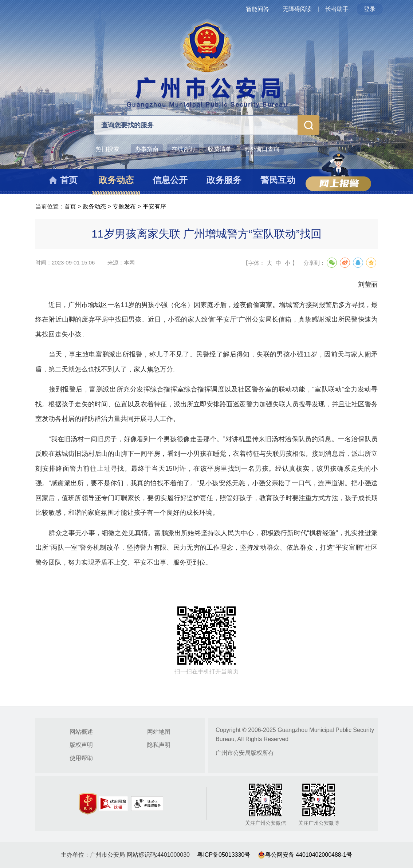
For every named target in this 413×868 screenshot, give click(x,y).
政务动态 (94, 206)
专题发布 (124, 206)
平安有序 (154, 206)
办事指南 (147, 149)
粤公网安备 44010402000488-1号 (305, 855)
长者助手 (337, 9)
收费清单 (220, 149)
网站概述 (81, 732)
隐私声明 (159, 745)
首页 (70, 206)
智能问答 (257, 9)
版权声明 (81, 745)
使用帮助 (81, 758)
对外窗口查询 (262, 149)
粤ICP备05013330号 (224, 855)
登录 (370, 9)
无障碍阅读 (297, 9)
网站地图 (159, 732)
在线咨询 (183, 149)
